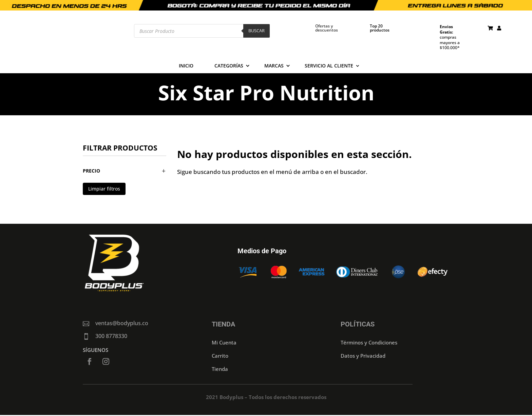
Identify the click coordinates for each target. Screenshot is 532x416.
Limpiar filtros (104, 189)
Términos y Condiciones (369, 342)
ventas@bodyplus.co (122, 323)
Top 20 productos (380, 28)
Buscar (256, 31)
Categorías (229, 66)
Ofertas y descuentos (327, 28)
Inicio (186, 66)
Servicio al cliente (329, 66)
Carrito (220, 356)
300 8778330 (111, 336)
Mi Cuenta (224, 342)
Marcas (274, 66)
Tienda (220, 369)
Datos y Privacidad (363, 356)
